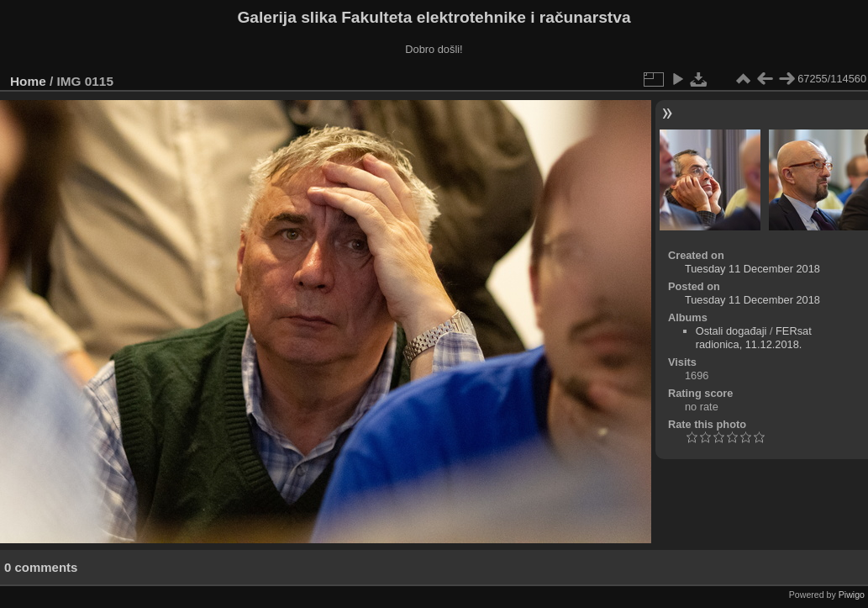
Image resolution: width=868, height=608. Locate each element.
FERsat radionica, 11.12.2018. (754, 338)
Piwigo (852, 595)
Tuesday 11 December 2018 (752, 269)
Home (28, 81)
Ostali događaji (731, 331)
